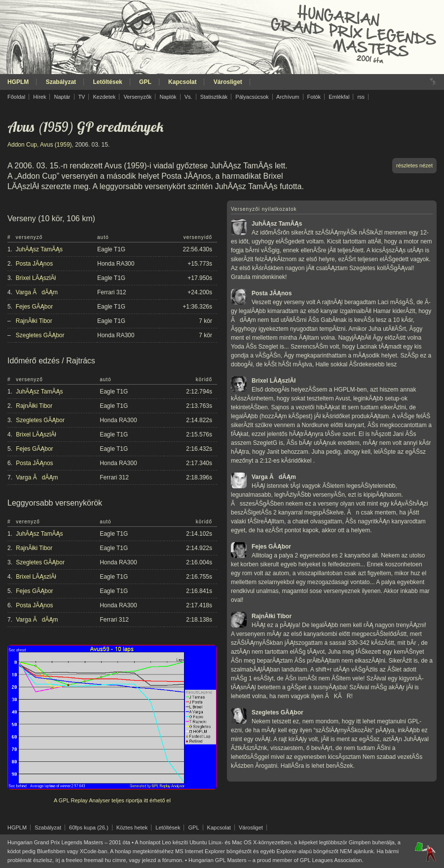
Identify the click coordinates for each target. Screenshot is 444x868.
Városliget (228, 82)
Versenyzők (137, 97)
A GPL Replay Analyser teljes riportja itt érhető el (112, 800)
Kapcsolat (182, 82)
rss (361, 97)
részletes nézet (414, 165)
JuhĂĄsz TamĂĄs (39, 249)
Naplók (168, 97)
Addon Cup (22, 145)
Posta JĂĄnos (34, 264)
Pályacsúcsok (252, 97)
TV (81, 97)
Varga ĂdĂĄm (37, 292)
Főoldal (16, 97)
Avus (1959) (56, 145)
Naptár (62, 97)
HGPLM (18, 82)
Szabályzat (61, 82)
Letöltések (107, 82)
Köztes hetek (132, 828)
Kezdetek (105, 97)
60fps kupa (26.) (89, 828)
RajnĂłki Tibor (34, 321)
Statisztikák (214, 97)
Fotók (314, 97)
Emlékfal (339, 97)
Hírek (39, 97)
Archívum (288, 97)
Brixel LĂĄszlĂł (36, 278)
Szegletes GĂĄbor (40, 335)
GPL (145, 82)
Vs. (188, 97)
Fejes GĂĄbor (34, 307)
